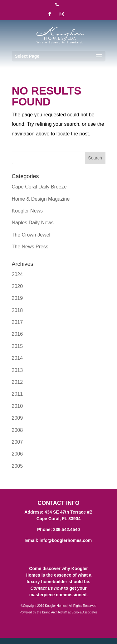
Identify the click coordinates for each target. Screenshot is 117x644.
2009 (17, 418)
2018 (17, 310)
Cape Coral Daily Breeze (39, 187)
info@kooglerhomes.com (66, 540)
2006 (17, 454)
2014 (17, 358)
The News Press (30, 247)
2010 (17, 406)
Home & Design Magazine (41, 199)
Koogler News (27, 211)
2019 (17, 298)
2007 (17, 442)
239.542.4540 (66, 529)
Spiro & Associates (84, 612)
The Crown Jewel (31, 235)
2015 (17, 346)
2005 (17, 466)
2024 (17, 274)
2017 (17, 322)
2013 (17, 370)
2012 (17, 382)
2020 (17, 286)
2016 (17, 334)
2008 (17, 430)
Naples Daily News (33, 223)
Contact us (41, 588)
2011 (17, 394)
